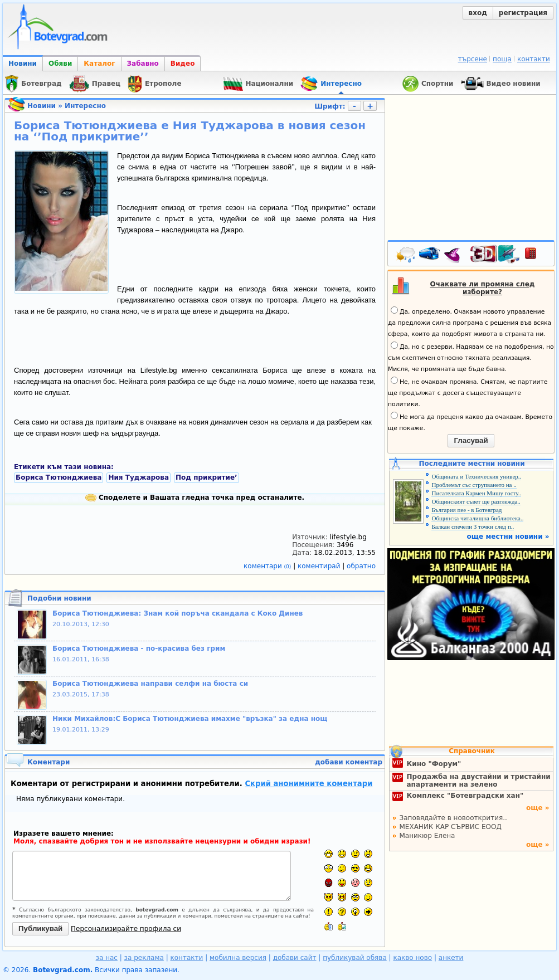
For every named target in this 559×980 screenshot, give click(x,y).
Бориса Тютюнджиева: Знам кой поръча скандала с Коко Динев (178, 613)
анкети (451, 958)
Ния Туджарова (138, 477)
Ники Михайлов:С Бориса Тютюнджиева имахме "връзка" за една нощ (190, 719)
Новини (23, 64)
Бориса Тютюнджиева (59, 477)
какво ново (412, 958)
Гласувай (471, 440)
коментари (268, 566)
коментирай (320, 566)
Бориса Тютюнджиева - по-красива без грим (139, 649)
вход (478, 13)
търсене (473, 59)
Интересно (85, 106)
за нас (107, 958)
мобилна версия (238, 958)
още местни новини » (508, 537)
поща (502, 59)
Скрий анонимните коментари (308, 784)
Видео (183, 64)
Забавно (143, 64)
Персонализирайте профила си (126, 929)
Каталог (99, 64)
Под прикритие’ (206, 477)
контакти (534, 59)
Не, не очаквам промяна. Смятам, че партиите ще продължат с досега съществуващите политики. (468, 392)
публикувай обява (355, 958)
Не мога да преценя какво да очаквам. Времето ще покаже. (470, 422)
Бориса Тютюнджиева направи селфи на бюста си (150, 684)
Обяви (60, 64)
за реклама (144, 958)
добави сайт (295, 958)
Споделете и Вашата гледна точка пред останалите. (195, 498)
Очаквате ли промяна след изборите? (483, 288)
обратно (361, 566)
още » (538, 808)
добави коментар (349, 762)
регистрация (523, 13)
